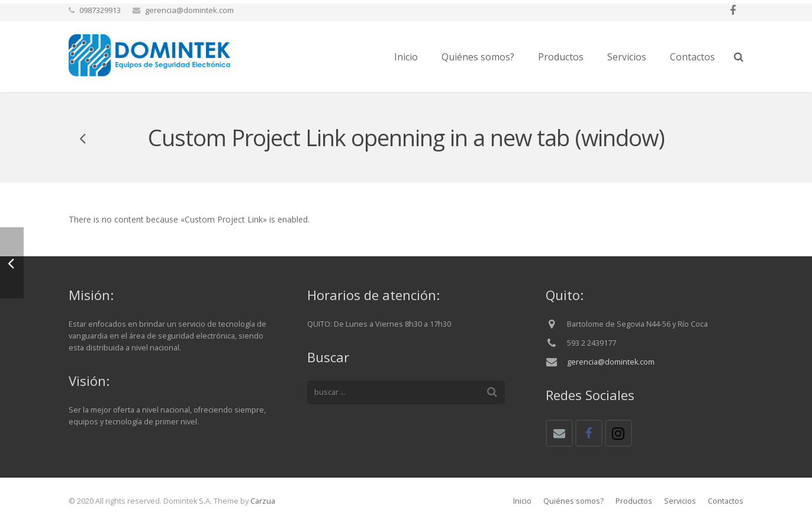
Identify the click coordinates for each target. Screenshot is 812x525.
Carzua (263, 501)
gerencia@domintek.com (611, 362)
